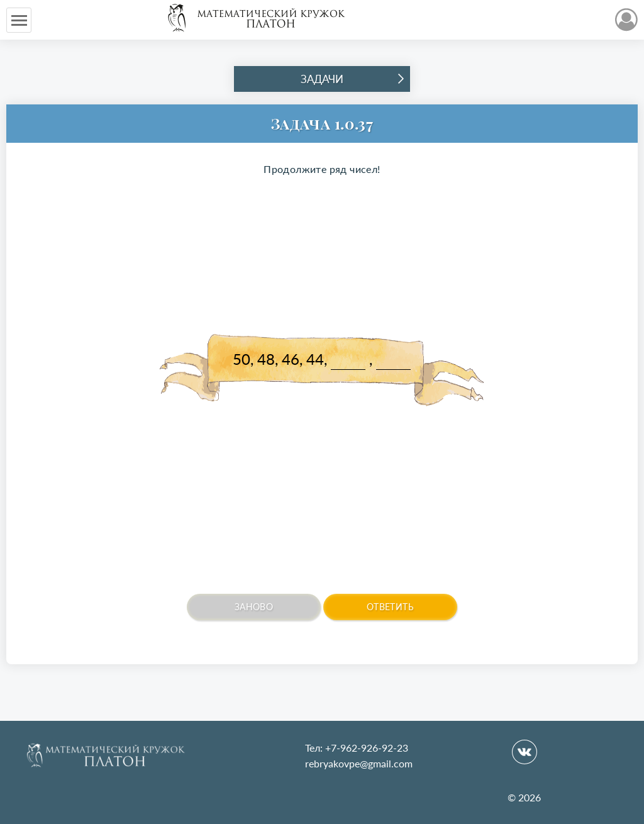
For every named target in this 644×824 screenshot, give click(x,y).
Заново (254, 607)
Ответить (390, 607)
